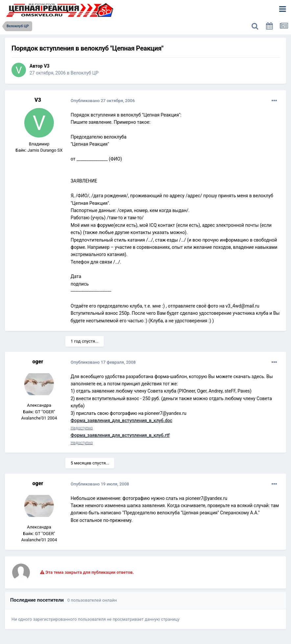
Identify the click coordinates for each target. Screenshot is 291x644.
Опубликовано (103, 101)
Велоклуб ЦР (85, 73)
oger (38, 362)
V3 (46, 66)
